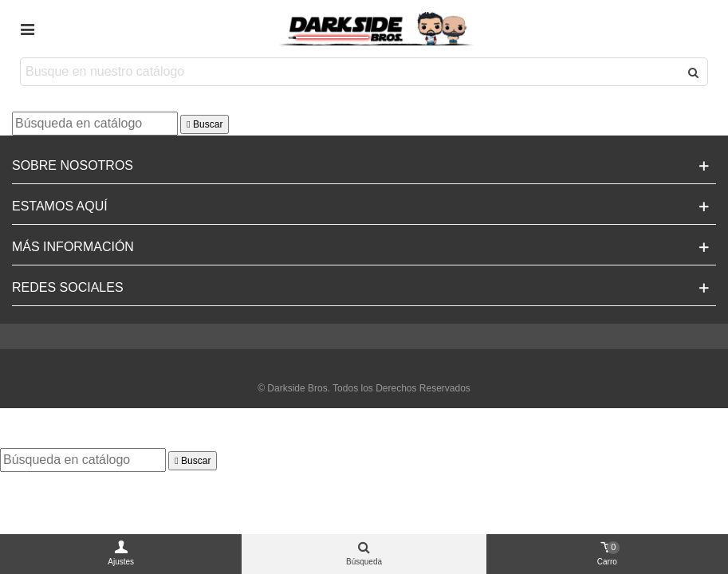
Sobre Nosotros (73, 165)
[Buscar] (95, 124)
